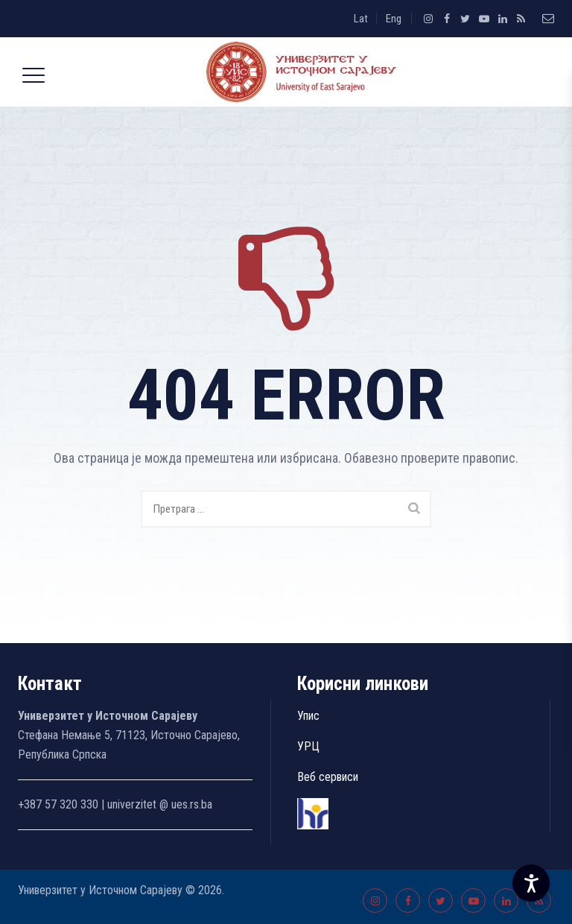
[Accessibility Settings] (531, 883)
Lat (361, 19)
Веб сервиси (328, 777)
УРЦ (308, 746)
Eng (394, 19)
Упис (308, 716)
